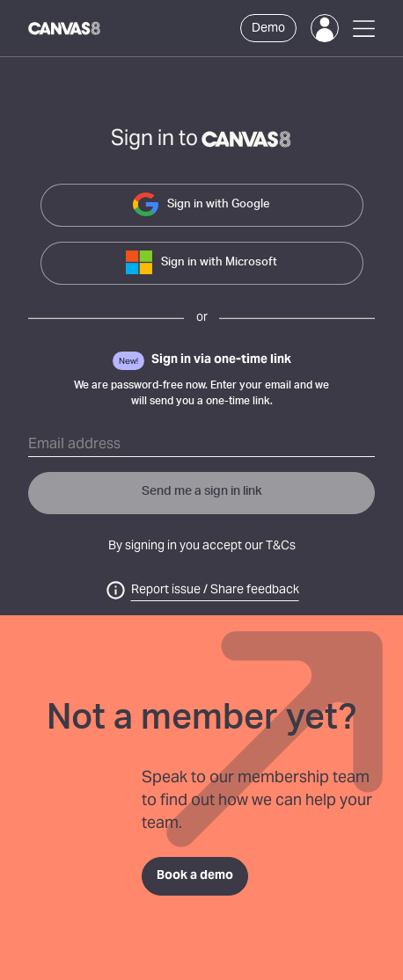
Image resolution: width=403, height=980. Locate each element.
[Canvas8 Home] (65, 28)
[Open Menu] (364, 29)
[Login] (325, 28)
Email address (74, 445)
